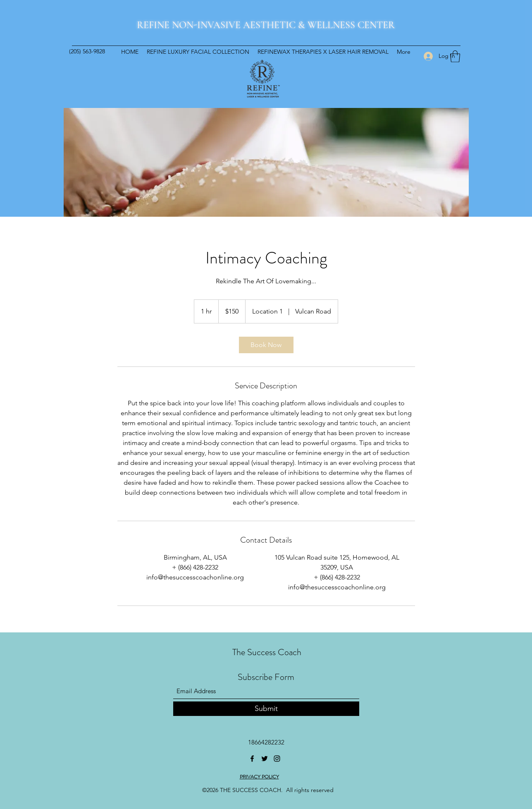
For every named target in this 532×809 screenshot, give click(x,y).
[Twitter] (265, 759)
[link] (266, 345)
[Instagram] (277, 759)
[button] (455, 56)
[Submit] (266, 709)
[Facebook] (252, 759)
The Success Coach (267, 652)
